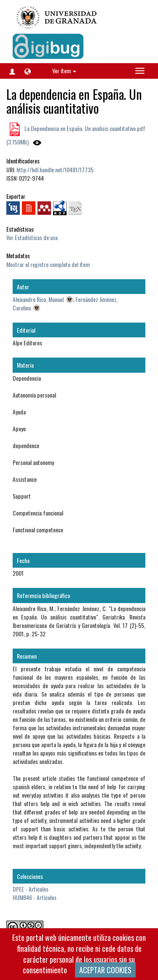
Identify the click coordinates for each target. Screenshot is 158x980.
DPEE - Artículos (31, 889)
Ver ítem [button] (64, 71)
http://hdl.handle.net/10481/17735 (55, 170)
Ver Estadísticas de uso (32, 237)
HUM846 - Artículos (35, 897)
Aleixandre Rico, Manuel (38, 299)
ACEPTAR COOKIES (105, 970)
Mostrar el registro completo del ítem (48, 264)
